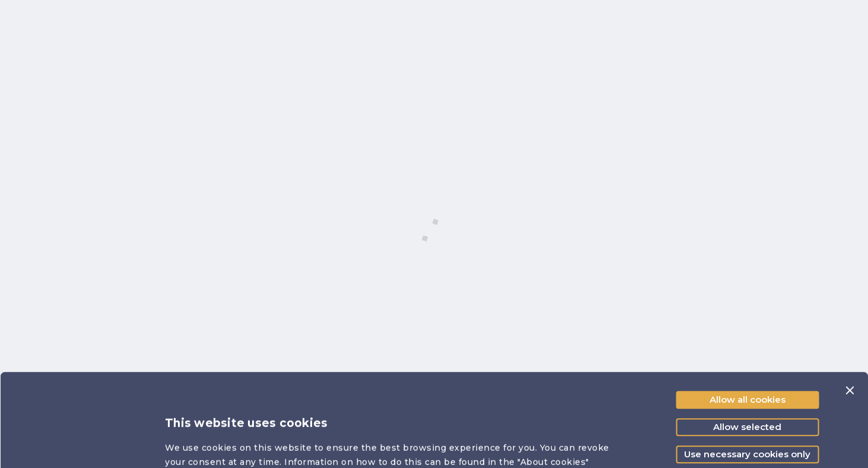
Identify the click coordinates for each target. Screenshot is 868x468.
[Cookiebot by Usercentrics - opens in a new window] (77, 445)
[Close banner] (850, 311)
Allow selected (747, 347)
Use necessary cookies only (747, 375)
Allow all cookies (748, 320)
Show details (661, 445)
